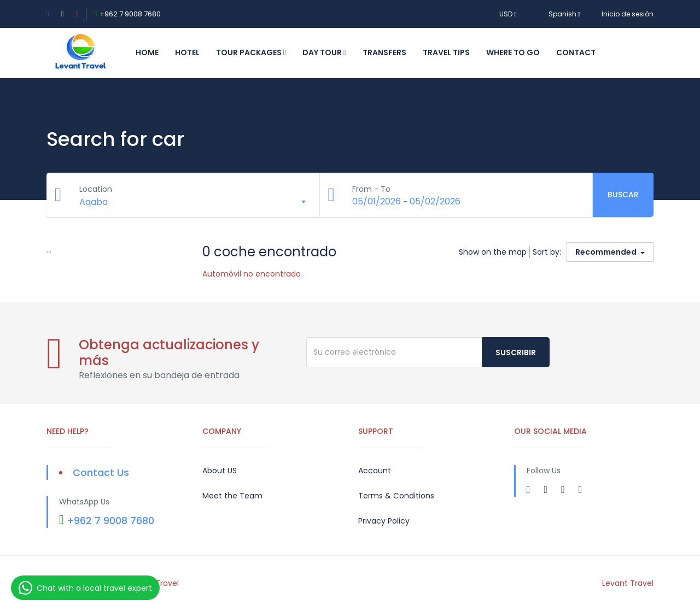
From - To (372, 189)
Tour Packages (251, 52)
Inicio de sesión (628, 14)
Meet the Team (232, 496)
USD (508, 14)
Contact (576, 52)
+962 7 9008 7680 (130, 14)
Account (375, 471)
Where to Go (513, 52)
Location (96, 189)
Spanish (559, 14)
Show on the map (493, 252)
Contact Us (101, 472)
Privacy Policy (384, 521)
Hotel (187, 52)
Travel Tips (446, 52)
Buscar (623, 195)
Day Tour (324, 52)
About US (220, 471)
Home (147, 52)
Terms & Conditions (396, 496)
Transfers (384, 52)
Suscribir (516, 352)
